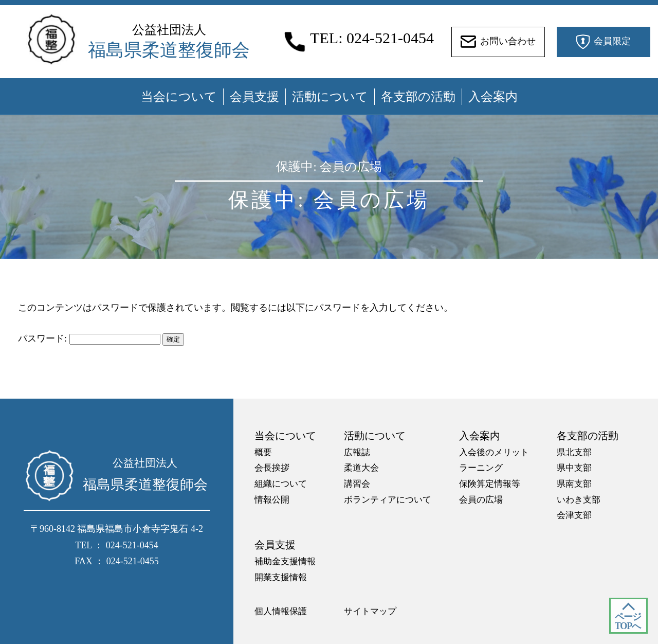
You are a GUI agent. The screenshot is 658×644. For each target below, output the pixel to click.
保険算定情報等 (490, 484)
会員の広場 (481, 500)
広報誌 (357, 452)
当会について (179, 97)
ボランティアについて (388, 500)
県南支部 (574, 484)
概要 (263, 452)
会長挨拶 (272, 468)
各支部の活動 (418, 97)
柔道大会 (361, 468)
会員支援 (254, 97)
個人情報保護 (281, 611)
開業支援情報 (281, 577)
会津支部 (574, 515)
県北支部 (574, 452)
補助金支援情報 (285, 561)
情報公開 (272, 500)
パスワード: (89, 338)
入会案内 (493, 97)
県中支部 (574, 468)
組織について (281, 484)
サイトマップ (370, 611)
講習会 (357, 484)
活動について (330, 97)
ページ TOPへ (628, 621)
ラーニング (481, 468)
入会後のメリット (494, 452)
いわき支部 (579, 500)
